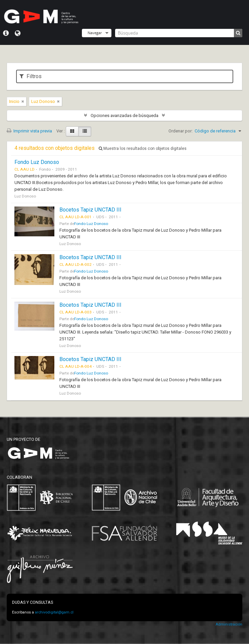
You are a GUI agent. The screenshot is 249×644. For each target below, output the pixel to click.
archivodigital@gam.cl (54, 612)
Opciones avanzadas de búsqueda (125, 115)
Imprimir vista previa (29, 131)
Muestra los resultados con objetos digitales (143, 149)
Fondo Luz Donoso (37, 162)
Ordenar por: (181, 131)
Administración (229, 624)
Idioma (18, 33)
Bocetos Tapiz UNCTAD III (90, 210)
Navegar (95, 33)
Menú (6, 33)
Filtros (31, 76)
